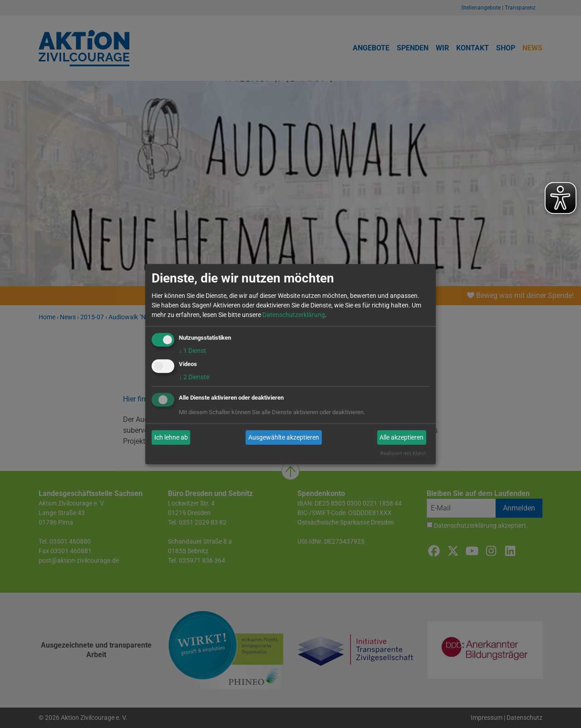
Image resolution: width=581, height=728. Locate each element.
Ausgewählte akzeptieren (284, 437)
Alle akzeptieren (401, 437)
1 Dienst (192, 351)
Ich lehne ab (171, 437)
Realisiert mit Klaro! (403, 454)
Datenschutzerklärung (294, 315)
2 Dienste (194, 377)
